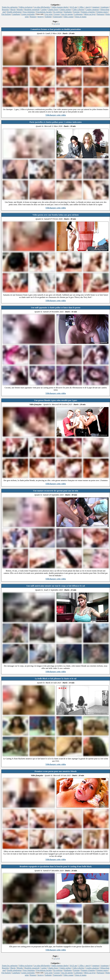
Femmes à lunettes (88, 12)
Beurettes (5, 10)
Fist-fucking (6, 14)
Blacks (13, 10)
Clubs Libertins (78, 10)
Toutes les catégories (10, 7)
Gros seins (49, 14)
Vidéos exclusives (26, 7)
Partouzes (101, 14)
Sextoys (40, 17)
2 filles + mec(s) (85, 7)
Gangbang (16, 14)
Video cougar (68, 17)
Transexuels (58, 17)
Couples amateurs (92, 10)
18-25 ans (73, 7)
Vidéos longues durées (60, 7)
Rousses (33, 17)
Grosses (57, 14)
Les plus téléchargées (42, 7)
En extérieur (58, 12)
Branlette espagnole (32, 10)
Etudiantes (68, 12)
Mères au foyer (90, 14)
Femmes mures (102, 12)
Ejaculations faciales (44, 12)
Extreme (76, 12)
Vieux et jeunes (81, 17)
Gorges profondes (28, 14)
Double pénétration (14, 12)
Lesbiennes (79, 14)
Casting (44, 10)
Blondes (20, 10)
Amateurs (96, 7)
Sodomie (48, 17)
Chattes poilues (65, 10)
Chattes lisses (53, 10)
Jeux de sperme (67, 14)
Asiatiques (105, 7)
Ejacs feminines (29, 12)
